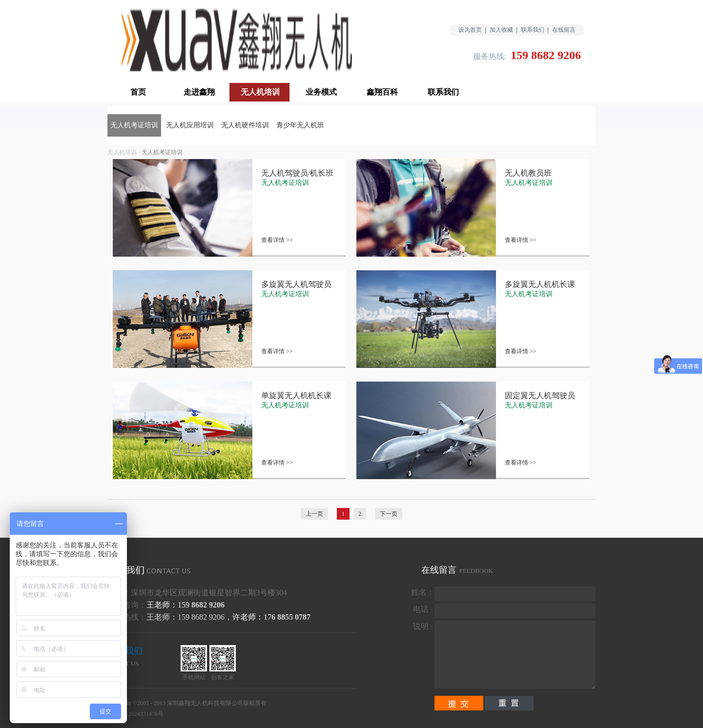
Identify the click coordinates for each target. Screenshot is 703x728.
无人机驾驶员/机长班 (297, 173)
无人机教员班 (528, 173)
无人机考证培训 (162, 152)
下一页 (389, 514)
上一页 (314, 514)
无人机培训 (122, 152)
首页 (138, 92)
